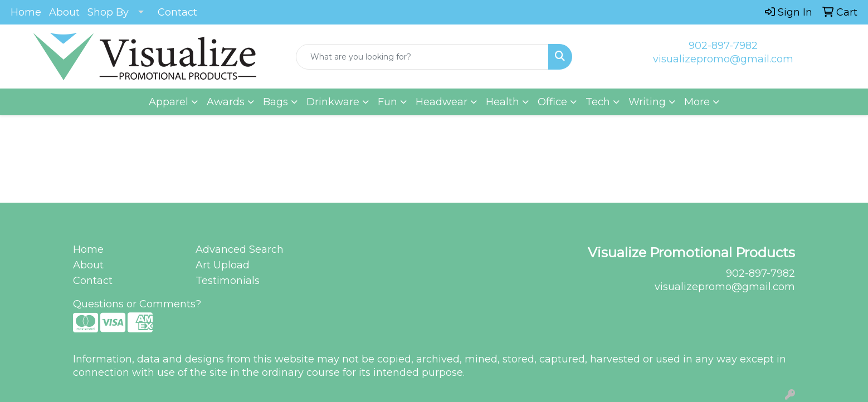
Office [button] (552, 102)
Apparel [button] (169, 102)
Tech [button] (598, 102)
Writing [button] (647, 102)
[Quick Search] (422, 57)
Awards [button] (226, 102)
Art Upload (223, 265)
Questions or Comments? (137, 304)
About (64, 12)
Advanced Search (240, 249)
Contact (177, 12)
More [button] (697, 102)
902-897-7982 (723, 46)
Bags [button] (275, 102)
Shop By (108, 12)
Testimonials (228, 281)
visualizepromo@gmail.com (723, 59)
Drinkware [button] (333, 102)
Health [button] (503, 102)
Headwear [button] (442, 102)
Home (26, 12)
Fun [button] (387, 102)
